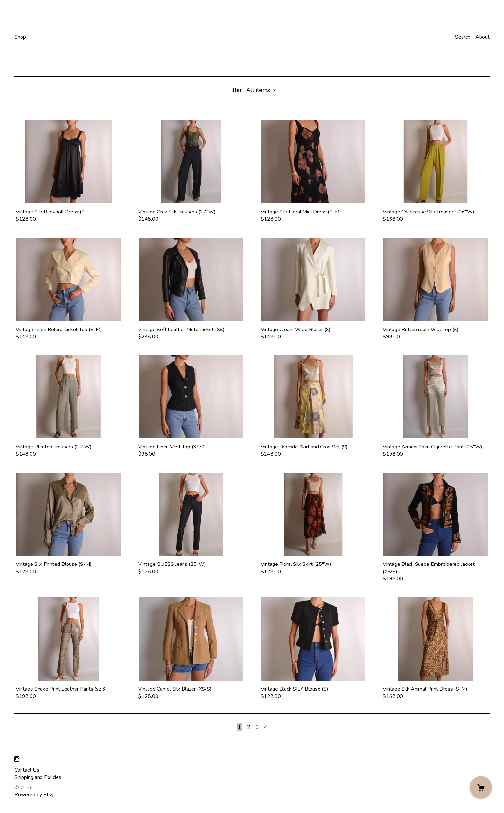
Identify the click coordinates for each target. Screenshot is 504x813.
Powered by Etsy (34, 795)
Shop (20, 37)
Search (463, 37)
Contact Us (27, 770)
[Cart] (481, 787)
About (482, 37)
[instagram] (17, 759)
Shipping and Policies (38, 777)
